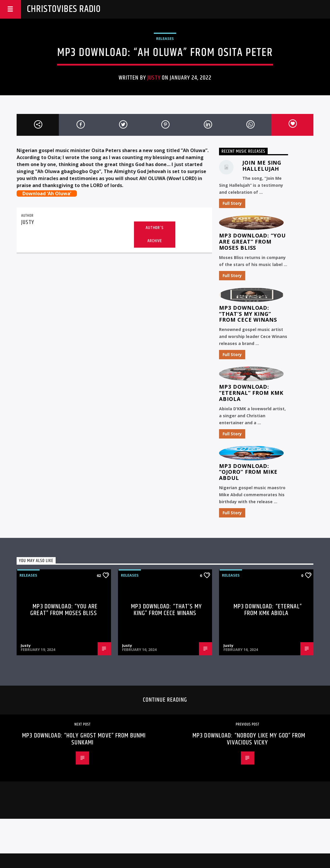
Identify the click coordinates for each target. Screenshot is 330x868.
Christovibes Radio (64, 9)
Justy (154, 78)
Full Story (232, 203)
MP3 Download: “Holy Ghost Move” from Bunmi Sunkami (84, 739)
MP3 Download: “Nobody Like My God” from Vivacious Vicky (249, 739)
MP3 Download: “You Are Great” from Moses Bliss (252, 242)
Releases (165, 38)
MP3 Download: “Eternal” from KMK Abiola (251, 393)
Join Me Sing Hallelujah (262, 166)
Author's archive (155, 234)
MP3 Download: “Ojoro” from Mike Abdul (248, 472)
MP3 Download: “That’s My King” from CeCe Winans (248, 314)
